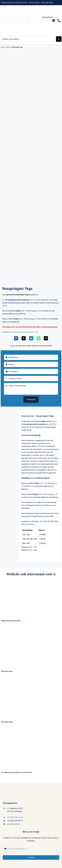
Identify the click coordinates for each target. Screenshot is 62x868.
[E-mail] (46, 338)
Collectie (8, 47)
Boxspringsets (23, 332)
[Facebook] (16, 338)
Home (2, 47)
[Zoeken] (59, 39)
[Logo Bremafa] (16, 18)
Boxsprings (14, 332)
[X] (24, 338)
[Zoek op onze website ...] (28, 39)
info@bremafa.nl (13, 824)
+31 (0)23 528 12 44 (15, 817)
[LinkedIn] (31, 338)
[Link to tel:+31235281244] (59, 21)
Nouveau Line (34, 332)
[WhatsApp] (39, 338)
